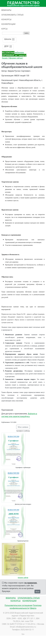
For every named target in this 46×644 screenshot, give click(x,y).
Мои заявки (23, 427)
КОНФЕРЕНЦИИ (8, 24)
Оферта (33, 608)
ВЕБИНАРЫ (6, 10)
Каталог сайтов (23, 578)
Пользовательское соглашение (18, 605)
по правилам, (31, 583)
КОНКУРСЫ (6, 19)
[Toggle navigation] (10, 40)
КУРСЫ (4, 29)
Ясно (37, 592)
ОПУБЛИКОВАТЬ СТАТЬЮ (12, 15)
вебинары (13, 52)
